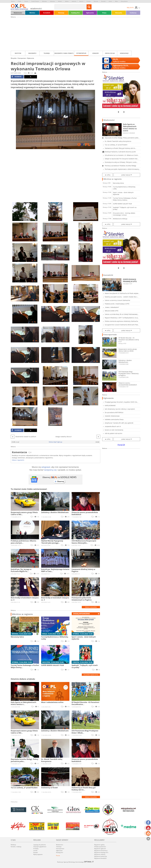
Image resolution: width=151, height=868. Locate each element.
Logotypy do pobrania (40, 845)
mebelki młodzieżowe (112, 416)
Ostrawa (88, 1)
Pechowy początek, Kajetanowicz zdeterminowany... (122, 169)
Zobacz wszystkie (91, 607)
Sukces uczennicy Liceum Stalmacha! (117, 300)
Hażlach (60, 1)
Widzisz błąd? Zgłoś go (56, 442)
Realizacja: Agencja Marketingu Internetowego (75, 862)
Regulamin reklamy (100, 854)
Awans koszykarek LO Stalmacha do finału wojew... (122, 293)
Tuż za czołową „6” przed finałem (116, 145)
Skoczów (96, 1)
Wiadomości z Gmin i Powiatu (64, 53)
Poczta (58, 856)
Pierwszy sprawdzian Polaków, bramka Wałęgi (120, 166)
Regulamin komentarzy (101, 851)
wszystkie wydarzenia (91, 675)
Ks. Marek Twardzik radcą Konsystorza (118, 141)
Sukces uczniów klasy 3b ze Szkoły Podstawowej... (122, 314)
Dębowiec (44, 1)
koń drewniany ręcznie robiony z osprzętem (120, 409)
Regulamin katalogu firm (101, 852)
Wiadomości (18, 13)
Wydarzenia (31, 58)
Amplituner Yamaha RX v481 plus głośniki (119, 423)
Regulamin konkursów (101, 856)
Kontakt (36, 852)
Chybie (19, 1)
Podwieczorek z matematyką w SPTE (117, 304)
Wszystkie (18, 53)
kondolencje (124, 53)
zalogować (46, 467)
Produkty (36, 849)
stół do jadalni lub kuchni (114, 433)
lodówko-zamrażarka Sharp (114, 419)
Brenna (13, 1)
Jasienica (74, 1)
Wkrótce (32, 13)
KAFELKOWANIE (110, 405)
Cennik (35, 851)
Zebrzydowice (124, 1)
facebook (16, 77)
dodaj (82, 614)
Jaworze (81, 1)
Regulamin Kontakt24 (100, 858)
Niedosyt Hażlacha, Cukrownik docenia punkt (120, 152)
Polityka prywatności (100, 847)
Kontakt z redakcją (16, 847)
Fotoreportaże (81, 53)
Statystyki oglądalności (40, 847)
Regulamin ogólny (99, 845)
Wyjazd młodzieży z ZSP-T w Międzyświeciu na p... (122, 318)
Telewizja (61, 13)
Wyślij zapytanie (38, 854)
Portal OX (121, 445)
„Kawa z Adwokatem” (112, 307)
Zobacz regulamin (18, 460)
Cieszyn (26, 1)
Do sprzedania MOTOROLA (114, 412)
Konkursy (133, 13)
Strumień (103, 1)
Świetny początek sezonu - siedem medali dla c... (122, 297)
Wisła (116, 1)
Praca (104, 13)
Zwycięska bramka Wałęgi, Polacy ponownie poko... (122, 138)
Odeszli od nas (110, 53)
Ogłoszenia (90, 13)
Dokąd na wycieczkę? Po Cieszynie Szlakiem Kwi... (122, 159)
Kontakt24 (47, 13)
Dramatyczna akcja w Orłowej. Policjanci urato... (121, 162)
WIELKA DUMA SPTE (112, 311)
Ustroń (110, 1)
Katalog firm (75, 13)
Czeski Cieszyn (35, 1)
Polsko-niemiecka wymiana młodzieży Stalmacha (121, 321)
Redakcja (13, 845)
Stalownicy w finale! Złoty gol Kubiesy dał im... (120, 148)
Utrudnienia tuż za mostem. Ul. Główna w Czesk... (122, 155)
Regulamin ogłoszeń (100, 849)
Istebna (67, 1)
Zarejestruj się (50, 470)
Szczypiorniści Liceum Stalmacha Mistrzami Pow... (122, 325)
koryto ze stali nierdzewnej (114, 430)
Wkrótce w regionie (22, 614)
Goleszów (52, 1)
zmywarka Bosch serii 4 (113, 426)
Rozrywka (119, 13)
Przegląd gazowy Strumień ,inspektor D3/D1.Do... (122, 402)
